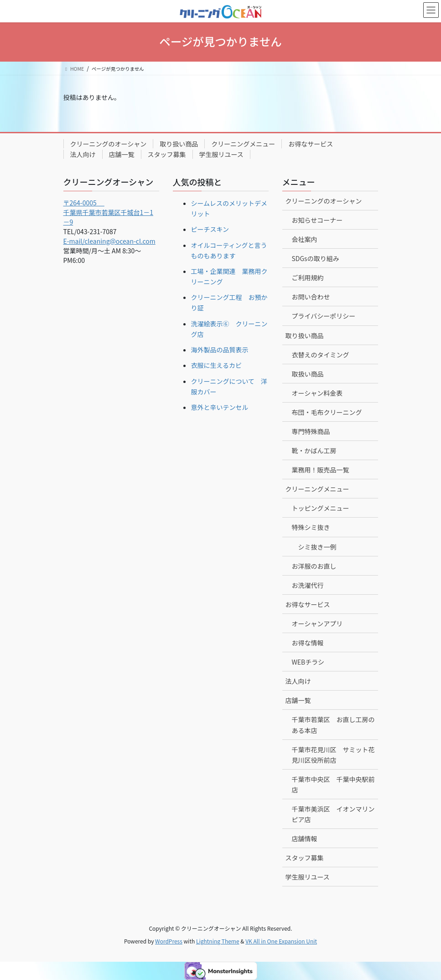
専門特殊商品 (311, 431)
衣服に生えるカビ (217, 365)
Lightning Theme (218, 941)
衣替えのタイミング (321, 355)
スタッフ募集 (167, 154)
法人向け (83, 154)
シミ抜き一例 (317, 547)
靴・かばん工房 (314, 451)
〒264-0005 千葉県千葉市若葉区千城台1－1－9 (109, 212)
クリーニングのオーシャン (109, 144)
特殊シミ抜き (311, 527)
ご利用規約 (308, 278)
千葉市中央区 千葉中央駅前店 (333, 784)
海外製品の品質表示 (220, 350)
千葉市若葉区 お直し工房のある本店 (333, 725)
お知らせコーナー (317, 220)
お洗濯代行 (308, 585)
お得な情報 (308, 643)
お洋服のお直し (314, 566)
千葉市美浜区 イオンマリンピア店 (333, 814)
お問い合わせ (311, 297)
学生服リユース (221, 154)
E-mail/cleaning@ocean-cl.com (109, 241)
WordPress (169, 941)
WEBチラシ (308, 662)
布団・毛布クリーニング (327, 412)
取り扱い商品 (179, 144)
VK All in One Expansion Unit (281, 941)
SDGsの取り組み (316, 258)
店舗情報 (305, 839)
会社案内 (305, 239)
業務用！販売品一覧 (321, 470)
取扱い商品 (308, 374)
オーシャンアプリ (317, 624)
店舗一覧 (122, 154)
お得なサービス (311, 144)
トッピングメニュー (321, 508)
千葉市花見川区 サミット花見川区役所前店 (333, 755)
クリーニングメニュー (243, 144)
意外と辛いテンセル (220, 407)
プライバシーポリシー (324, 316)
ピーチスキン (210, 229)
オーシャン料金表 (317, 393)
